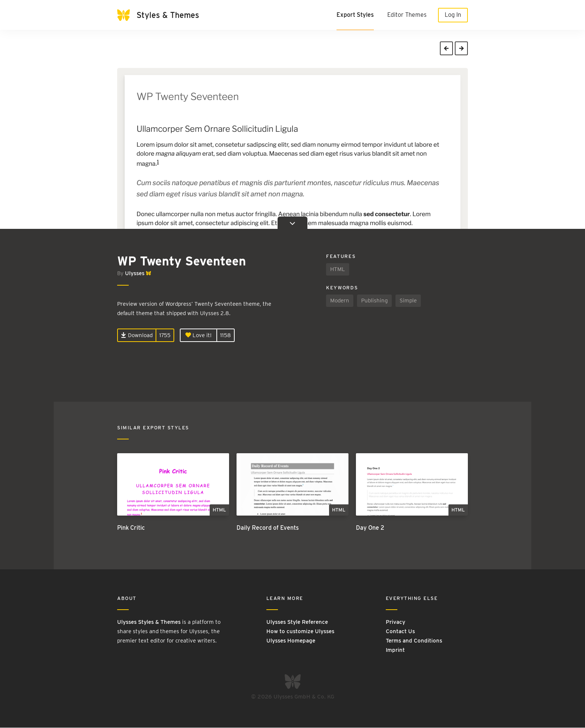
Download (137, 335)
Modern (340, 301)
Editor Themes (407, 15)
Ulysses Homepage (291, 641)
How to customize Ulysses (300, 632)
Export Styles (355, 15)
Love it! (198, 335)
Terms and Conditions (414, 641)
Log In (453, 15)
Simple (408, 301)
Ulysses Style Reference (297, 622)
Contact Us (400, 632)
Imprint (395, 650)
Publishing (374, 301)
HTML (338, 270)
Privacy (395, 622)
